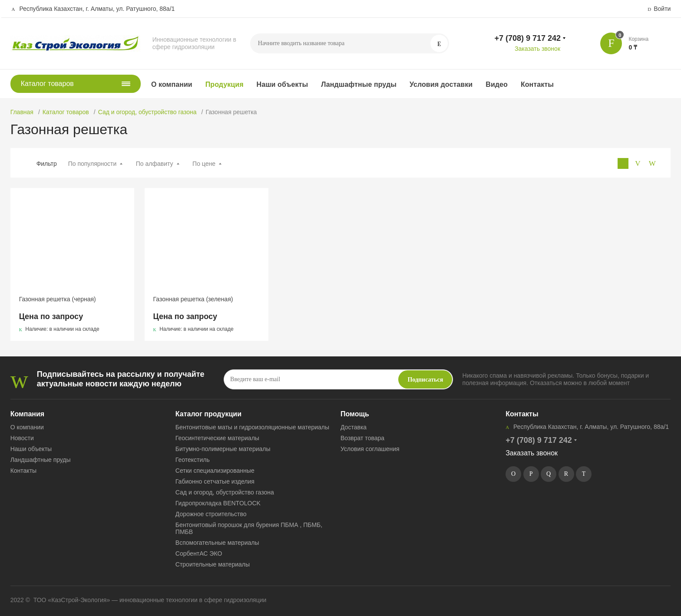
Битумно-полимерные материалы (223, 449)
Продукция (225, 84)
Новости (22, 438)
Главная (22, 112)
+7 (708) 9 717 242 (527, 38)
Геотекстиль (193, 460)
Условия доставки (441, 84)
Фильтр (47, 164)
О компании (172, 84)
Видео (497, 84)
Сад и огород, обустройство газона (147, 112)
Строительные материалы (213, 564)
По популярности (93, 164)
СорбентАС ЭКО (199, 553)
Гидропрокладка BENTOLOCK (218, 503)
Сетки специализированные (215, 471)
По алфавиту (155, 164)
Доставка (354, 427)
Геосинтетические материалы (217, 438)
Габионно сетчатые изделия (215, 481)
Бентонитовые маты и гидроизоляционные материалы (252, 427)
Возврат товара (362, 438)
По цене (204, 164)
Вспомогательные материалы (217, 543)
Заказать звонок (537, 49)
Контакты (537, 84)
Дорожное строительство (211, 514)
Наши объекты (283, 84)
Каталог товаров (66, 112)
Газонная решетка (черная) (58, 299)
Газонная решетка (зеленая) (193, 299)
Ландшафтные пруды (359, 84)
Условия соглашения (370, 449)
